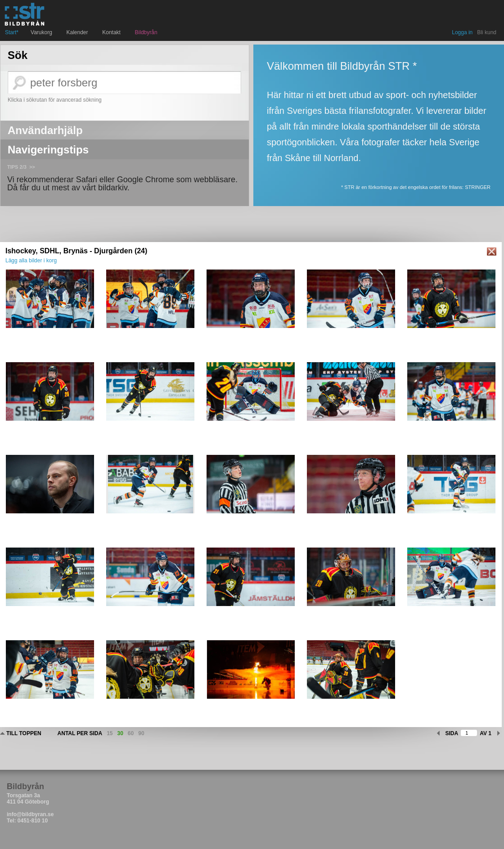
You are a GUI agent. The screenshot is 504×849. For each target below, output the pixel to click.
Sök (18, 55)
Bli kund (487, 32)
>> (32, 167)
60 (131, 733)
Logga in (462, 32)
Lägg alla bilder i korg (31, 261)
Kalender (79, 32)
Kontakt (112, 32)
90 (141, 733)
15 (110, 733)
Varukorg (42, 32)
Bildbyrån (146, 32)
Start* (12, 32)
